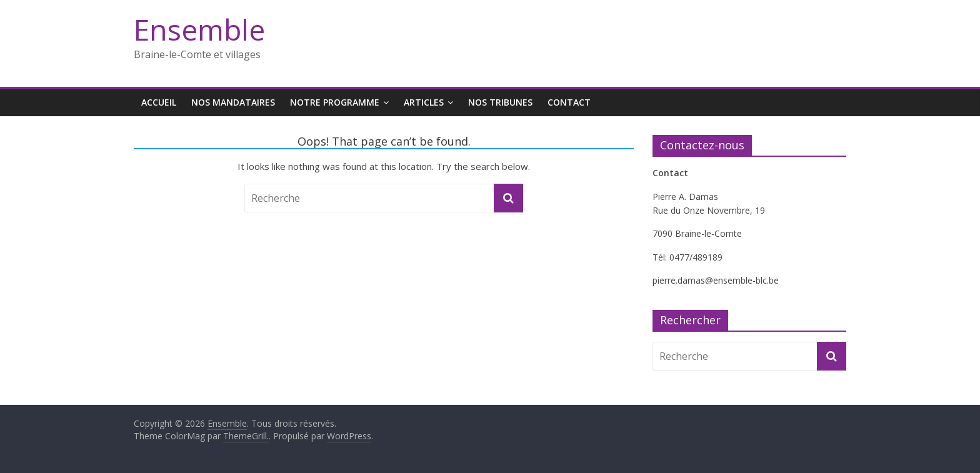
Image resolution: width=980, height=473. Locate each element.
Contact (569, 102)
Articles (424, 102)
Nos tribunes (500, 102)
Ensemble (199, 29)
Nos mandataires (233, 102)
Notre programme (335, 102)
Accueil (159, 102)
